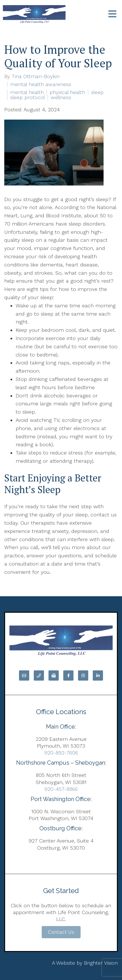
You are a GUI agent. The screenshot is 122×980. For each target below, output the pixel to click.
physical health (67, 92)
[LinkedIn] (98, 675)
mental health (27, 92)
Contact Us (61, 932)
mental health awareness (41, 84)
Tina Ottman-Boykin (36, 76)
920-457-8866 (61, 789)
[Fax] (54, 675)
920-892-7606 (61, 753)
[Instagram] (83, 675)
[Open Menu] (112, 14)
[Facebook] (68, 675)
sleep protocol (28, 97)
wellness (61, 97)
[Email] (24, 675)
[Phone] (39, 675)
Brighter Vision (101, 963)
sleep (97, 92)
